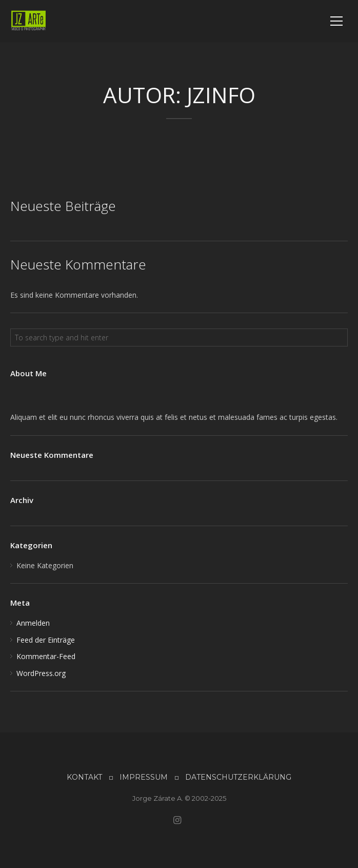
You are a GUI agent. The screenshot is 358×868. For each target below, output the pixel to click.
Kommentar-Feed (46, 656)
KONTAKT (84, 777)
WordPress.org (41, 673)
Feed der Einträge (46, 640)
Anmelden (33, 623)
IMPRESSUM (144, 777)
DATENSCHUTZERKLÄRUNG (238, 777)
